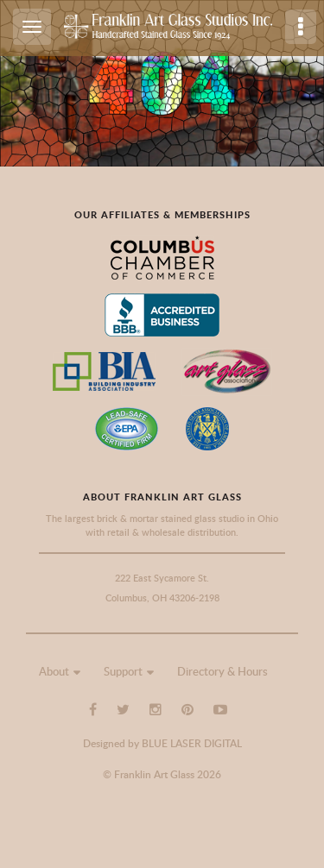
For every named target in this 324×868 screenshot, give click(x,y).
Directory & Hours (222, 671)
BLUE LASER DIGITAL (192, 743)
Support (123, 671)
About (54, 671)
